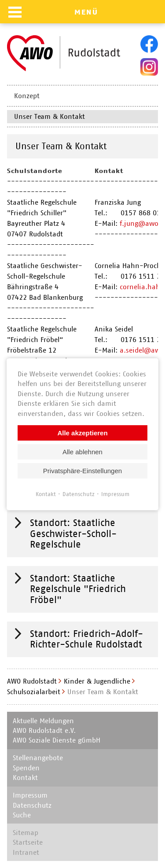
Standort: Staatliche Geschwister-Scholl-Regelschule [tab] (73, 533)
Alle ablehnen (82, 451)
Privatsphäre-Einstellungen (82, 470)
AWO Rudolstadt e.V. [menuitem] (44, 730)
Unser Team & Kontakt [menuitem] (49, 116)
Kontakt (46, 494)
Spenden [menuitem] (26, 768)
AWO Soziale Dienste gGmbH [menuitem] (57, 740)
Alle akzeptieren (82, 432)
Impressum (115, 494)
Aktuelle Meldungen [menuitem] (43, 721)
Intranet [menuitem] (26, 852)
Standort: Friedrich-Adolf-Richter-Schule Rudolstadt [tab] (86, 639)
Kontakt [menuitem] (25, 778)
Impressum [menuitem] (30, 795)
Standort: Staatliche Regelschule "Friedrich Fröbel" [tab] (78, 589)
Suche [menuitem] (22, 815)
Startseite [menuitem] (28, 842)
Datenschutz (79, 494)
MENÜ (86, 12)
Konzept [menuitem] (27, 96)
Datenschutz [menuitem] (32, 805)
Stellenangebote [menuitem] (38, 758)
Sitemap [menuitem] (26, 833)
